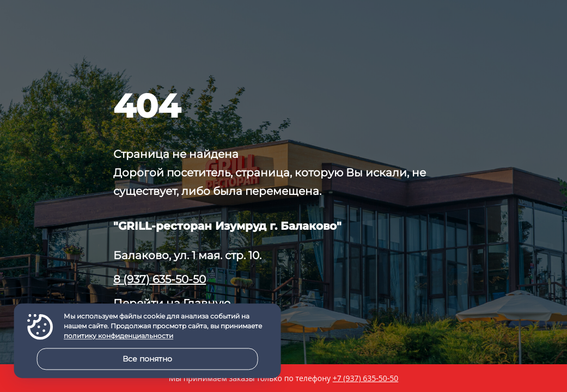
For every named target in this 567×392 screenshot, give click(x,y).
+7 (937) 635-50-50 (366, 378)
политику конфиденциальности (118, 336)
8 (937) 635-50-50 (160, 279)
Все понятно (147, 359)
